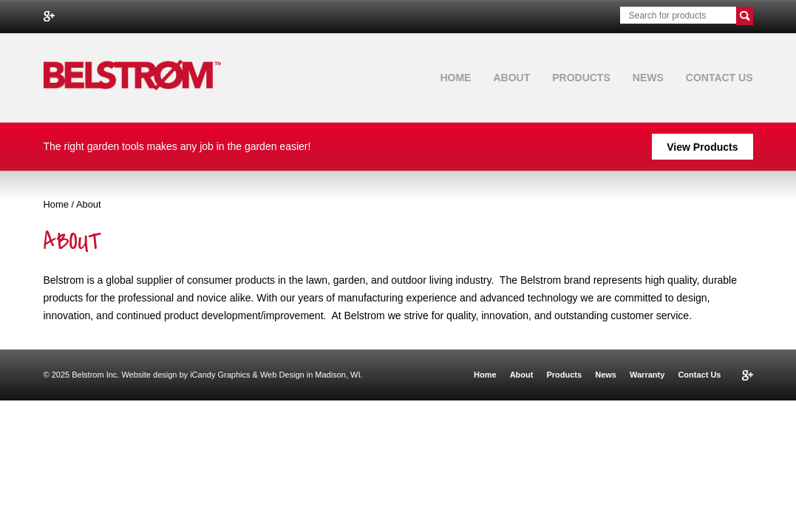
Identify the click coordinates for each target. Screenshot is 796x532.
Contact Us (720, 78)
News (648, 78)
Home (455, 78)
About (511, 78)
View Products (702, 147)
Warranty (647, 375)
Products (581, 78)
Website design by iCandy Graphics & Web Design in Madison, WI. (242, 375)
